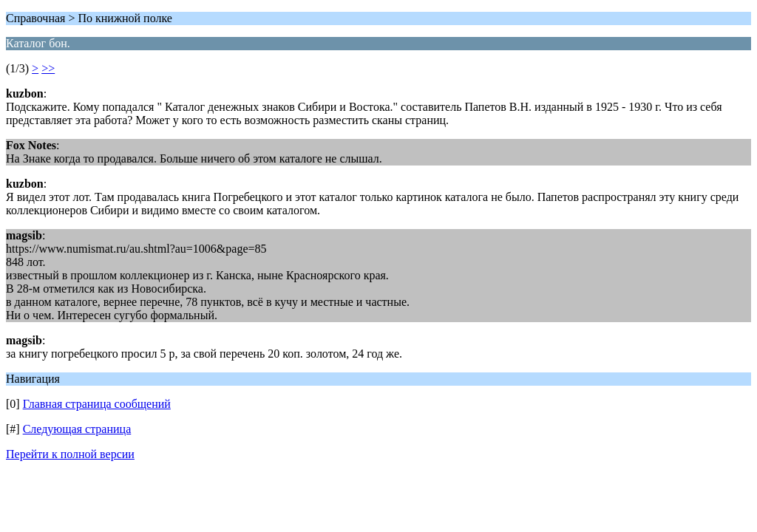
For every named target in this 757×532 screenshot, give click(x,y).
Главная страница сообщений (97, 404)
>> (48, 68)
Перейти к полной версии (70, 454)
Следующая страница (77, 429)
